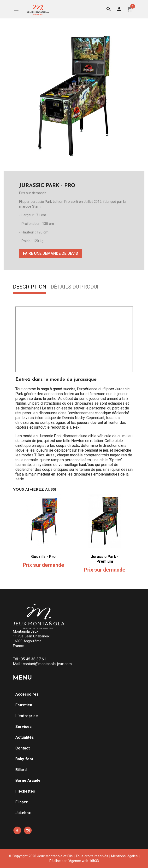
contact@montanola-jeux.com (47, 664)
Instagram (28, 830)
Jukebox (23, 813)
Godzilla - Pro (43, 557)
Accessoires (27, 694)
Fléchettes (25, 791)
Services (24, 727)
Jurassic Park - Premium (105, 559)
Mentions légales (124, 856)
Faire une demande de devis (50, 253)
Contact (23, 748)
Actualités (25, 737)
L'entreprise (27, 716)
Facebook (17, 830)
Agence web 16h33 (84, 861)
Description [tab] (30, 287)
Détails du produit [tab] (76, 287)
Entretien (24, 705)
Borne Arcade (28, 780)
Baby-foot (24, 759)
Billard (21, 770)
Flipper (22, 802)
